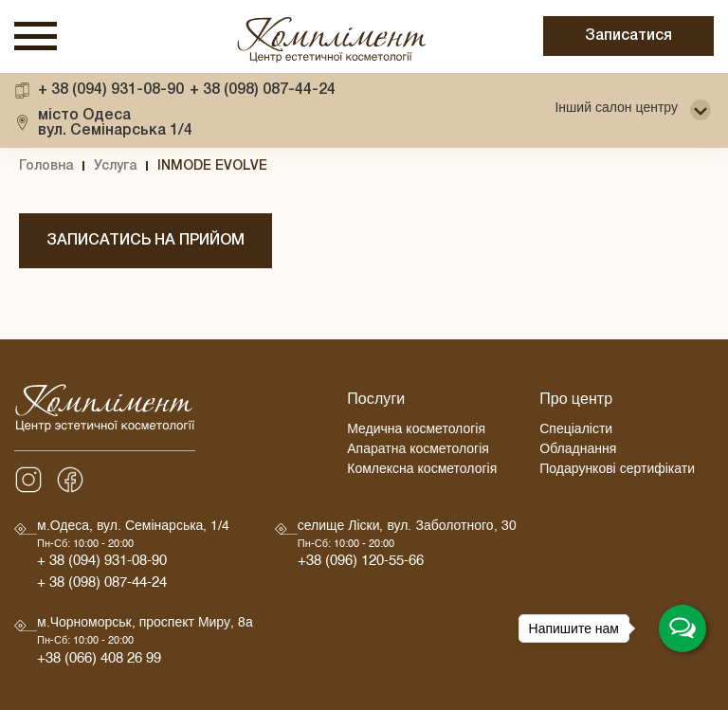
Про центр (576, 402)
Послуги (376, 402)
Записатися (628, 36)
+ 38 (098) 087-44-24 (263, 90)
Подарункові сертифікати (617, 472)
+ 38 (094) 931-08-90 (111, 90)
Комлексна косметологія (422, 472)
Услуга (115, 166)
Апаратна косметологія (418, 452)
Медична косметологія (416, 432)
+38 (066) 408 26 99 (99, 661)
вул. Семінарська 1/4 (115, 123)
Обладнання (578, 452)
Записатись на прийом (146, 241)
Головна (46, 166)
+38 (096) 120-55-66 (361, 564)
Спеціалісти (576, 432)
